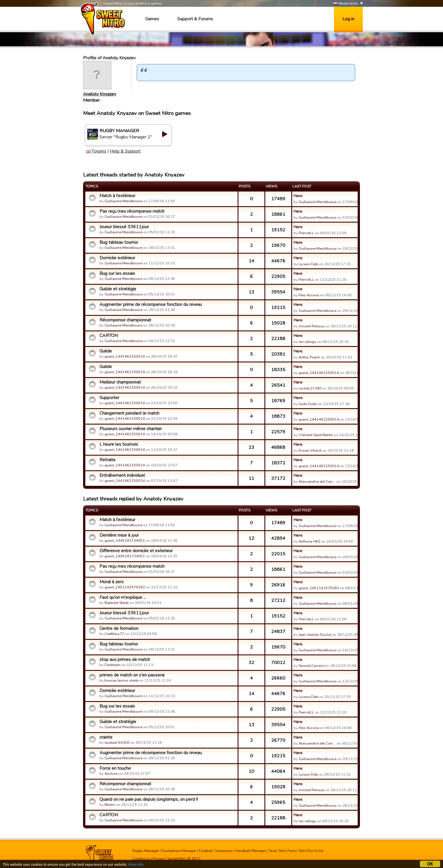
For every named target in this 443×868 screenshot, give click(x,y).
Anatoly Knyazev (100, 94)
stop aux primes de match (125, 660)
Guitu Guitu (308, 404)
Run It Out (315, 851)
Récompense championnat (125, 320)
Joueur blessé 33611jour (124, 227)
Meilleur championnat (120, 382)
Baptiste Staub (117, 603)
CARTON (109, 336)
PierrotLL (306, 233)
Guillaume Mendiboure (123, 201)
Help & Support (125, 151)
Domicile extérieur (117, 258)
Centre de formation (119, 628)
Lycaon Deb (308, 264)
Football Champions (216, 851)
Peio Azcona (309, 295)
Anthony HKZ (310, 541)
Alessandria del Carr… (317, 482)
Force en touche (115, 768)
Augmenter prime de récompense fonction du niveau (151, 304)
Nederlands (346, 4)
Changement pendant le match (129, 413)
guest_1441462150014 (125, 356)
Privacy (159, 859)
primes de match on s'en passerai (132, 675)
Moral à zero (112, 582)
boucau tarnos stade (121, 680)
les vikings (307, 342)
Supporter (109, 398)
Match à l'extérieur (117, 196)
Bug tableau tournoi (119, 242)
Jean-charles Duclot (315, 635)
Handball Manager (251, 851)
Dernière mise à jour (119, 535)
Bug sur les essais (117, 273)
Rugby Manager (146, 851)
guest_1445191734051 (125, 541)
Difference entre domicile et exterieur (136, 551)
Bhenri (110, 805)
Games (152, 19)
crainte (106, 737)
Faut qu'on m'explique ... (123, 597)
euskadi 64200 (117, 743)
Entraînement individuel (122, 475)
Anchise (111, 774)
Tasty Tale (277, 851)
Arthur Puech (309, 357)
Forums (99, 151)
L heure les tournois (119, 444)
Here (298, 196)
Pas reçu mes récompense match (132, 211)
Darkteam (113, 665)
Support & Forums (195, 19)
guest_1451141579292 (125, 587)
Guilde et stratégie (118, 289)
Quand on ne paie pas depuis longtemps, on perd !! (149, 799)
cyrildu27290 (310, 388)
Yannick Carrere (311, 666)
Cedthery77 (114, 634)
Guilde (106, 351)
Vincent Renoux (311, 326)
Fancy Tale (296, 851)
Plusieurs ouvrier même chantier (131, 429)
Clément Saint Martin (316, 435)
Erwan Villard (310, 451)
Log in (348, 19)
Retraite (108, 460)
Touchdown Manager (179, 851)
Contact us (141, 859)
